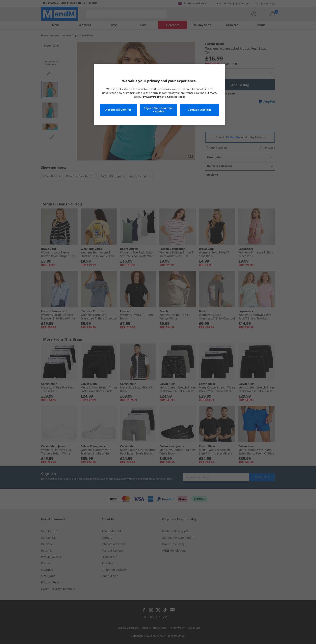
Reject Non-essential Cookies (159, 110)
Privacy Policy (152, 97)
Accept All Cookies (118, 110)
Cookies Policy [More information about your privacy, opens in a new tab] (176, 97)
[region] (159, 95)
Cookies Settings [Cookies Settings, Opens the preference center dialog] (200, 110)
